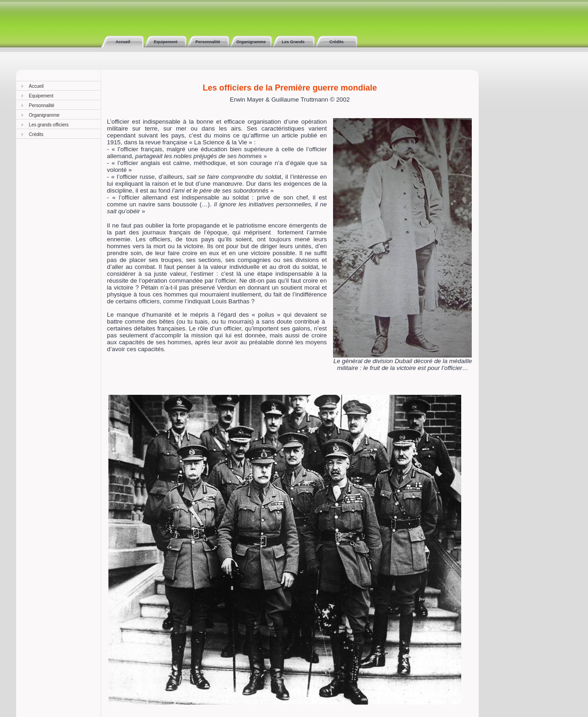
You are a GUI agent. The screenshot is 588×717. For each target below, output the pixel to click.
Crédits (336, 42)
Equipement (165, 42)
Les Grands (294, 42)
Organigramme (251, 42)
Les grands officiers (49, 125)
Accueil (122, 42)
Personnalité (208, 42)
